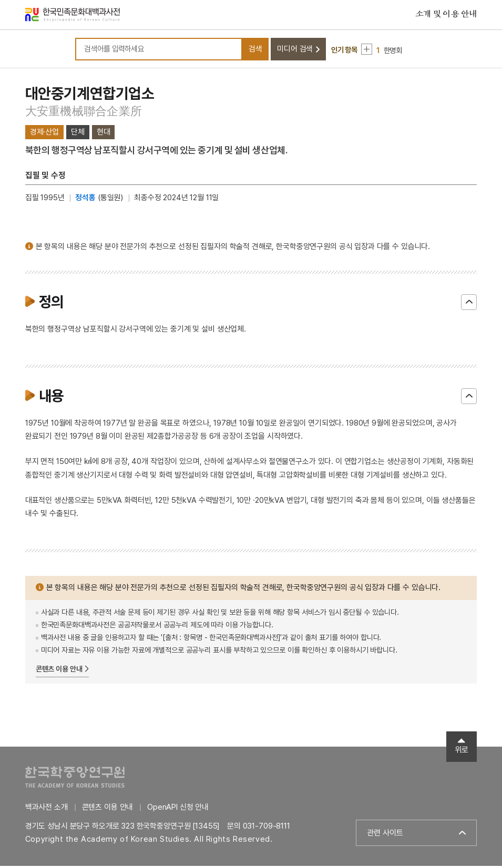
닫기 (469, 304)
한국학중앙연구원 (75, 779)
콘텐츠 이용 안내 (59, 670)
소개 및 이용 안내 (446, 15)
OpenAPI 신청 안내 (178, 809)
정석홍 (85, 200)
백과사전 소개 (47, 809)
